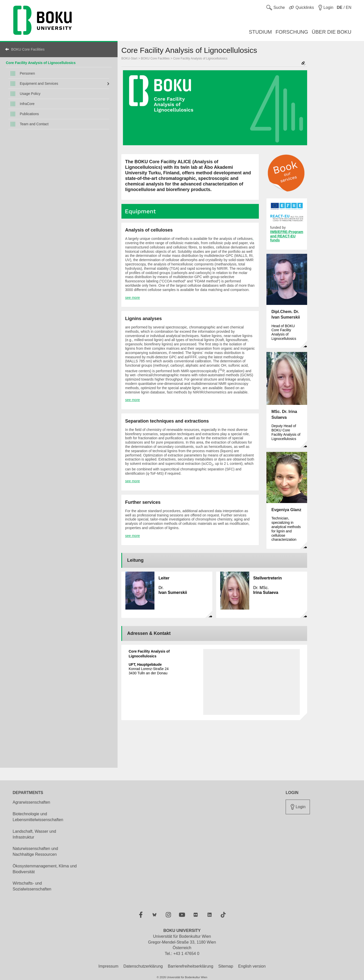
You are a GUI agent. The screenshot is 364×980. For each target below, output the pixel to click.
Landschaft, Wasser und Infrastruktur (34, 834)
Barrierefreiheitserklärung (191, 966)
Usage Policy (30, 94)
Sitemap (226, 966)
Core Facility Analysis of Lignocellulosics (41, 63)
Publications (29, 114)
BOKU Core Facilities (28, 49)
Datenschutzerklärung (143, 966)
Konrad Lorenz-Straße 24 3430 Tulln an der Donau (149, 669)
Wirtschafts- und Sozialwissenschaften (32, 886)
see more (132, 298)
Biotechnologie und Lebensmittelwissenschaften (38, 817)
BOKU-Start (129, 58)
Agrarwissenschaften (31, 802)
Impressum (108, 966)
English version (252, 966)
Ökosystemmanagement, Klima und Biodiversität (45, 869)
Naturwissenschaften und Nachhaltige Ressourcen (35, 851)
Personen (27, 73)
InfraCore (27, 104)
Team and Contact (34, 124)
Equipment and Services (39, 84)
